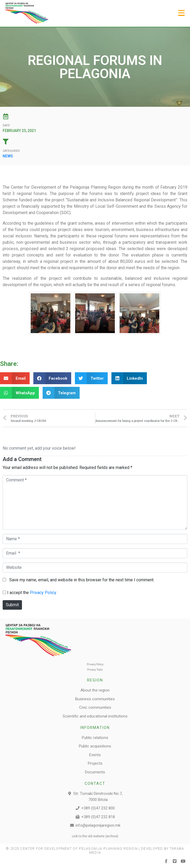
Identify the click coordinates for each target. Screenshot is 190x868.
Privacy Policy (43, 593)
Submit (12, 605)
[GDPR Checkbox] (4, 592)
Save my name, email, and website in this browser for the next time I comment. (82, 580)
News (8, 156)
